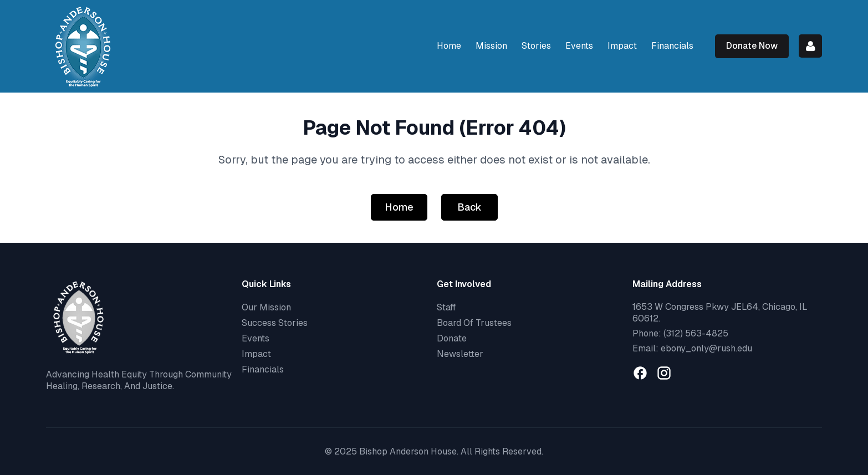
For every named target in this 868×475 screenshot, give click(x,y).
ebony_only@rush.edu (706, 348)
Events (256, 338)
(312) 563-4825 (696, 333)
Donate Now (752, 46)
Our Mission (266, 307)
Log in (810, 46)
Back (469, 207)
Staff (446, 307)
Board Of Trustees (474, 323)
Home (399, 207)
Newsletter (460, 354)
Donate (452, 338)
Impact (256, 354)
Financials (263, 369)
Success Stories (275, 323)
